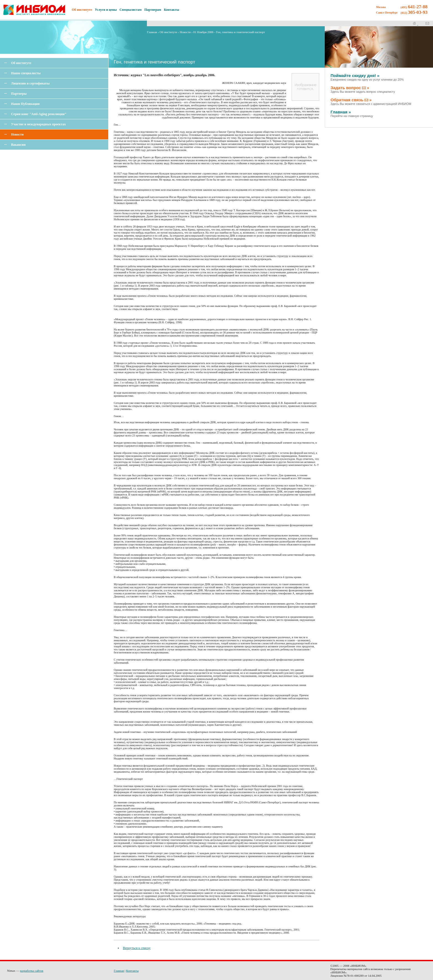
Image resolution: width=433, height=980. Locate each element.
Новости (17, 134)
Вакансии (18, 145)
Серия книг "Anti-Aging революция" (39, 114)
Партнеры (19, 94)
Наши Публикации (25, 104)
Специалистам (131, 10)
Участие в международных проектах (38, 124)
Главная (152, 32)
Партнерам (153, 10)
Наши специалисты (26, 73)
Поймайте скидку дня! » (367, 77)
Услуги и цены (106, 10)
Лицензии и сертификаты (30, 83)
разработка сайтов (32, 971)
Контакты (172, 10)
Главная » (352, 114)
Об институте (21, 63)
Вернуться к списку (137, 948)
